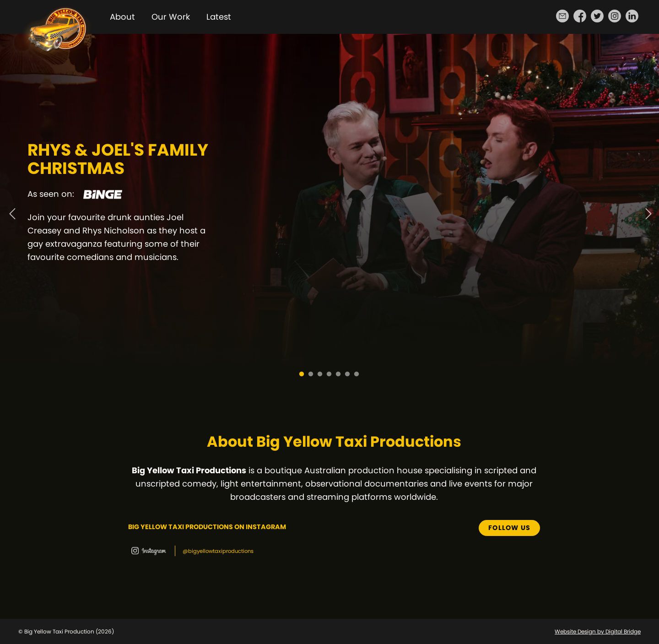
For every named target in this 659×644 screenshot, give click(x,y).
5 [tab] (339, 374)
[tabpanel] (329, 209)
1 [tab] (302, 374)
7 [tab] (357, 374)
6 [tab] (348, 374)
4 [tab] (329, 374)
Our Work (171, 17)
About (122, 17)
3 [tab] (320, 374)
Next (648, 209)
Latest (219, 17)
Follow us (509, 528)
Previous (11, 209)
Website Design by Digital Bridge (598, 631)
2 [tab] (311, 374)
